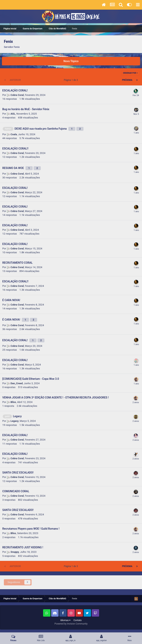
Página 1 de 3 (71, 80)
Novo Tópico (71, 61)
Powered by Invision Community (71, 624)
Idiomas (65, 620)
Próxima (127, 80)
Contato (77, 620)
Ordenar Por (130, 73)
